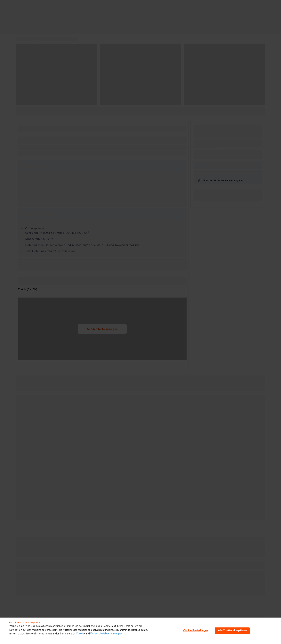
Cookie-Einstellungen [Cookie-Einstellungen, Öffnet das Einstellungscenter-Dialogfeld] (196, 631)
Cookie (80, 634)
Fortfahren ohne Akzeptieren (25, 622)
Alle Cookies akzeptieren (232, 631)
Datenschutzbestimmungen (106, 634)
